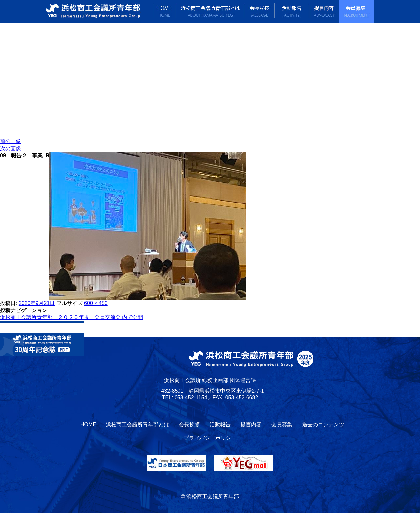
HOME (164, 11)
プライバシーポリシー (210, 438)
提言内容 (324, 11)
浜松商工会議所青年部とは (211, 11)
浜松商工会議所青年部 (99, 11)
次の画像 (10, 149)
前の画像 (10, 141)
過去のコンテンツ (323, 425)
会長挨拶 (260, 11)
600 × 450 (96, 303)
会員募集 (357, 11)
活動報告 (292, 11)
